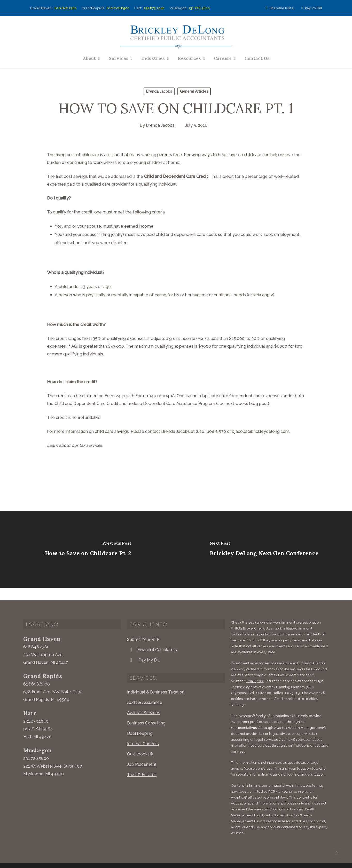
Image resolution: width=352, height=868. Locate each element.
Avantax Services (144, 701)
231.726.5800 (199, 8)
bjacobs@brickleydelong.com (261, 431)
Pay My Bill (311, 8)
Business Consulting (146, 711)
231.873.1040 (154, 8)
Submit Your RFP (143, 628)
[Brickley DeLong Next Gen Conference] (264, 550)
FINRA (251, 669)
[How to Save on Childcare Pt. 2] (88, 550)
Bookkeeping (140, 722)
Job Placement (142, 752)
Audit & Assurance (145, 691)
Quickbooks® (140, 742)
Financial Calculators (152, 638)
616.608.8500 (118, 8)
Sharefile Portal (279, 8)
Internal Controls (143, 732)
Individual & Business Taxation (156, 680)
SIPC (261, 669)
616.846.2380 (66, 8)
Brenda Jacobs (159, 91)
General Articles (194, 91)
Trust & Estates (142, 763)
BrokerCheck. (254, 616)
